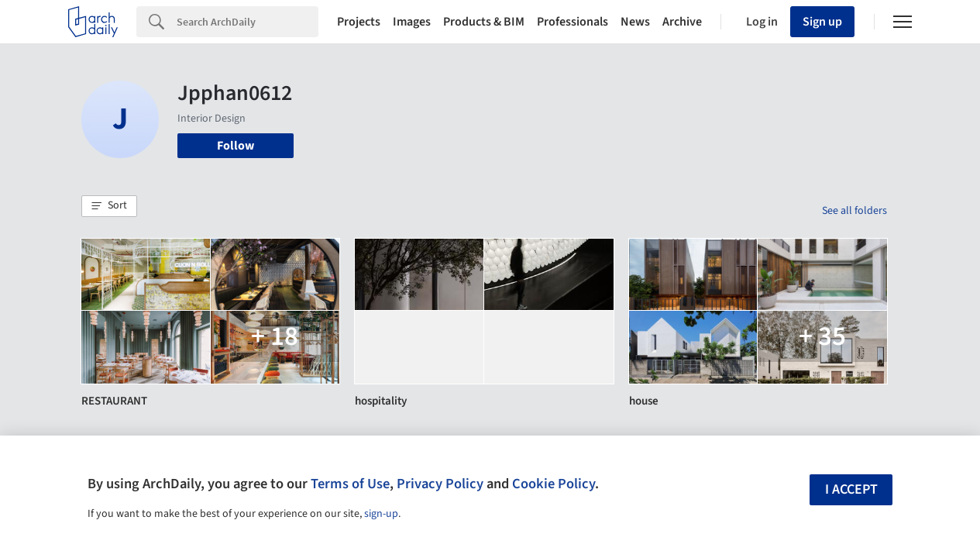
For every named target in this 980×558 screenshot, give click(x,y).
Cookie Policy (554, 484)
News (635, 22)
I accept (851, 489)
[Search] (248, 22)
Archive (682, 22)
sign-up (381, 514)
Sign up (822, 22)
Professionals (573, 22)
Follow (236, 146)
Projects (359, 22)
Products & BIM (484, 22)
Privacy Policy (440, 484)
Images (412, 22)
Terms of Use (350, 484)
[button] (109, 206)
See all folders (854, 211)
